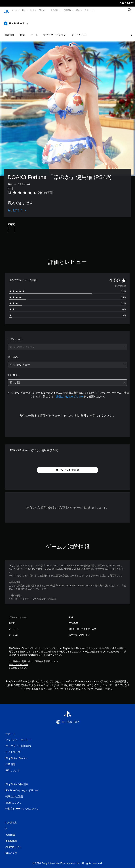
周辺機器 (54, 10)
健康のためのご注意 (18, 661)
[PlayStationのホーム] (6, 10)
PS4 (32, 10)
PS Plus (42, 10)
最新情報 (67, 10)
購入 (78, 10)
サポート (89, 10)
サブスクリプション (54, 31)
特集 (22, 31)
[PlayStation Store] (17, 20)
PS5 (24, 10)
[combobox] (67, 344)
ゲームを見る (79, 31)
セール (34, 31)
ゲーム (14, 10)
